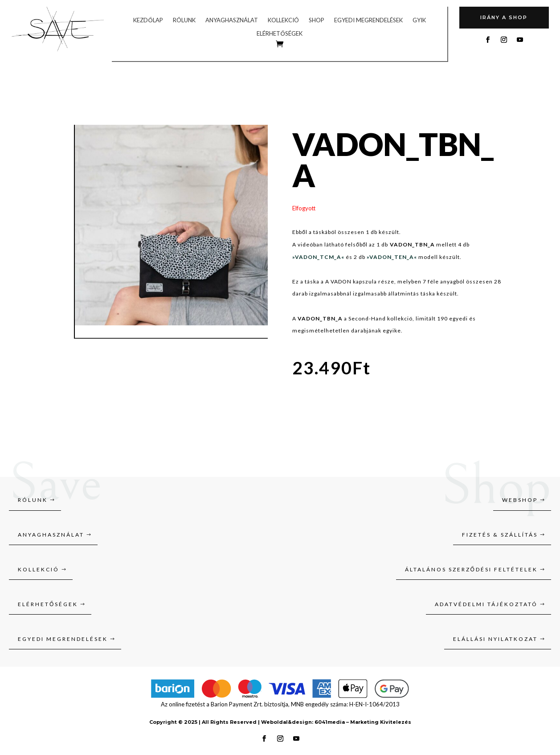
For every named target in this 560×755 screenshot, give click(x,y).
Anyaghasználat (232, 20)
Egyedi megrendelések (368, 20)
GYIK (419, 20)
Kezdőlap (148, 20)
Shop (317, 20)
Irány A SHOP (504, 17)
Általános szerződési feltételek (471, 569)
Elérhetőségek (279, 34)
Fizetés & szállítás (500, 535)
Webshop (520, 500)
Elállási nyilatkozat (495, 639)
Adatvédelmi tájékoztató (486, 604)
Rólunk (184, 20)
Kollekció (283, 20)
